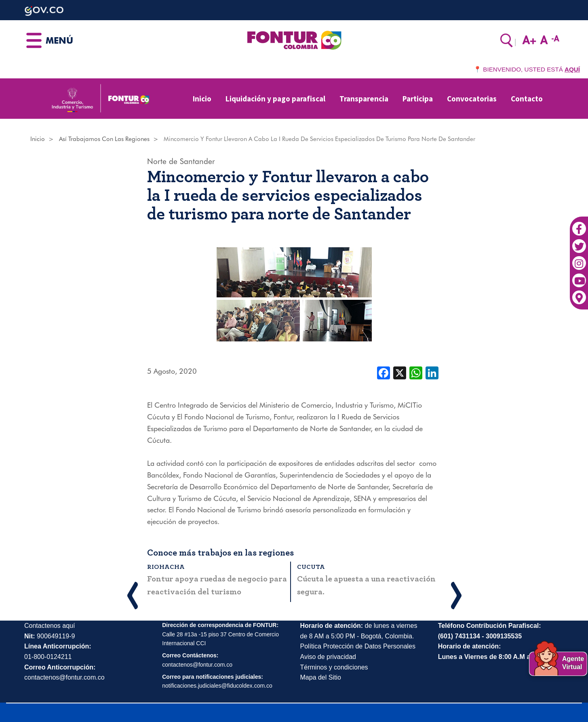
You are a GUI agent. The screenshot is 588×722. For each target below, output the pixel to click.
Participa (418, 99)
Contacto (527, 99)
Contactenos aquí (50, 626)
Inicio (202, 99)
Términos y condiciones (334, 667)
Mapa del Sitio (321, 677)
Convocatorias (472, 99)
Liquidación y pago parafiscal (275, 99)
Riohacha (166, 567)
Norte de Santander (181, 161)
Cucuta (311, 567)
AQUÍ (572, 69)
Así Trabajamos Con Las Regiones (104, 139)
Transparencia (364, 99)
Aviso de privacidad (328, 657)
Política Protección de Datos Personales (358, 646)
